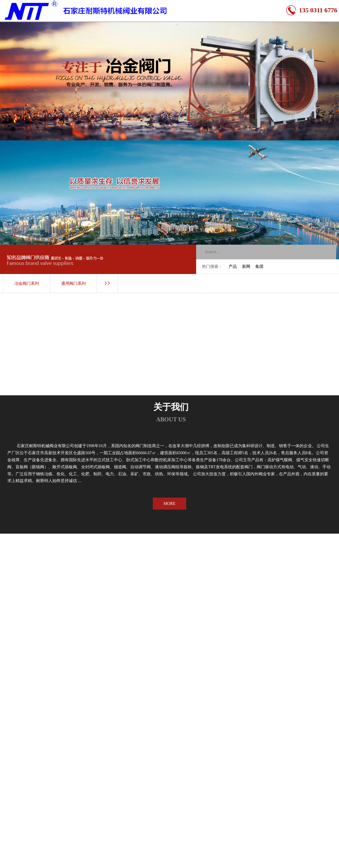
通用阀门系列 (73, 284)
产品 (233, 267)
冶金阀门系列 (27, 284)
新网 (246, 267)
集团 (259, 267)
